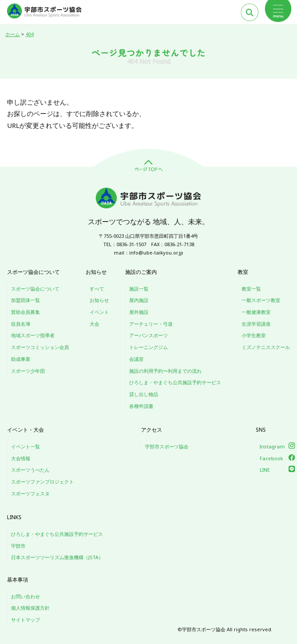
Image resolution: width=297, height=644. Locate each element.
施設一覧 (139, 289)
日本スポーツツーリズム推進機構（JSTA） (57, 557)
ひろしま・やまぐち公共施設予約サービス (175, 382)
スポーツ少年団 (28, 371)
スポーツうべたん (30, 470)
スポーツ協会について (35, 289)
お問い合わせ (25, 596)
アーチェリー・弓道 (151, 324)
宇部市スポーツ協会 (167, 446)
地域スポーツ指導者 (33, 335)
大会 (94, 324)
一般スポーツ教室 (261, 300)
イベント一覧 (25, 446)
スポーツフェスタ (30, 493)
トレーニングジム (148, 347)
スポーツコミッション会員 (40, 347)
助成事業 (21, 359)
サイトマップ (25, 620)
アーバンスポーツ (148, 335)
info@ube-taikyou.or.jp (156, 253)
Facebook (271, 458)
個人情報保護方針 (30, 608)
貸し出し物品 (144, 394)
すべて (97, 289)
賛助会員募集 (25, 312)
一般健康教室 (256, 312)
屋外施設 (139, 312)
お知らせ (99, 300)
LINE (265, 470)
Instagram (272, 446)
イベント (99, 312)
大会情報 (21, 458)
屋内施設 (139, 300)
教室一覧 (251, 289)
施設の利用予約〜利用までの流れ (165, 371)
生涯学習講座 (256, 324)
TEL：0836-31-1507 (125, 244)
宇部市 (18, 546)
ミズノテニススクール (266, 347)
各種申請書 (141, 406)
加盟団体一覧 (25, 300)
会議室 (136, 359)
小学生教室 (254, 335)
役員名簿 (21, 324)
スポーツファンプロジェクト (42, 482)
